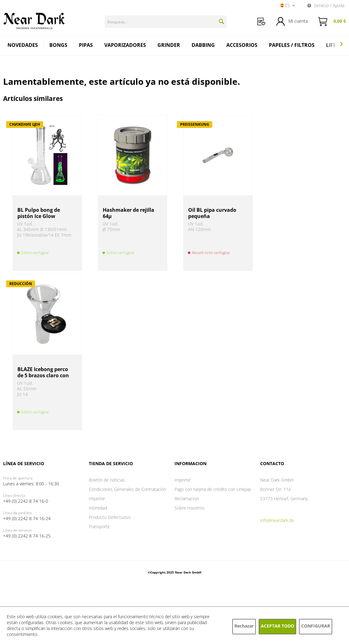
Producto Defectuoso (110, 517)
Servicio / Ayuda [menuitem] (326, 5)
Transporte (99, 526)
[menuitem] (261, 22)
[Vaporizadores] (125, 46)
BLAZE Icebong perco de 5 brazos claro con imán (43, 372)
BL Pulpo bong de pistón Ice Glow (39, 213)
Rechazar (244, 626)
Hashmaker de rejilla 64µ (129, 213)
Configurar (316, 626)
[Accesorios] (242, 46)
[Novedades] (23, 46)
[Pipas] (86, 46)
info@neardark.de (277, 520)
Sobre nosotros (190, 508)
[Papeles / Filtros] (292, 46)
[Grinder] (169, 46)
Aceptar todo (277, 626)
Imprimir (97, 499)
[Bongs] (59, 46)
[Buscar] (221, 21)
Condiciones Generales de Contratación (127, 489)
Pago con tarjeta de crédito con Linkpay (213, 489)
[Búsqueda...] (166, 22)
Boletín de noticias (107, 480)
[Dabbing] (203, 46)
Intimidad (98, 508)
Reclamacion (187, 499)
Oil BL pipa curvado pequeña (212, 213)
